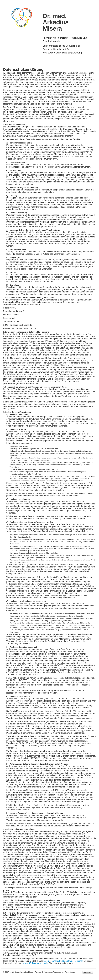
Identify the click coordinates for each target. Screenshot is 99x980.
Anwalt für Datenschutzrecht (35, 963)
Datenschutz (88, 972)
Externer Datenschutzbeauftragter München (63, 961)
